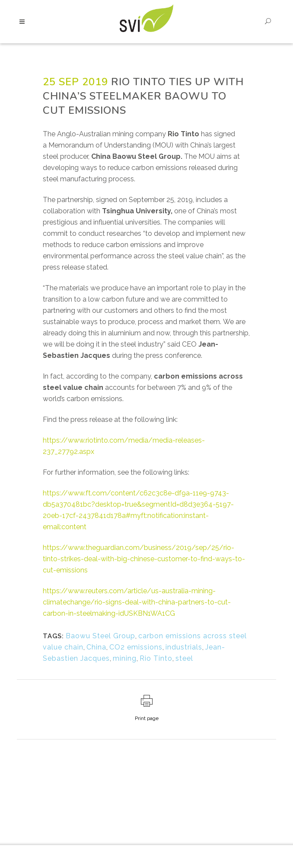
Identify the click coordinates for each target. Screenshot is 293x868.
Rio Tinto (156, 658)
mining (125, 658)
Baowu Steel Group (100, 636)
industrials (184, 647)
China (96, 647)
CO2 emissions (136, 647)
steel (184, 658)
